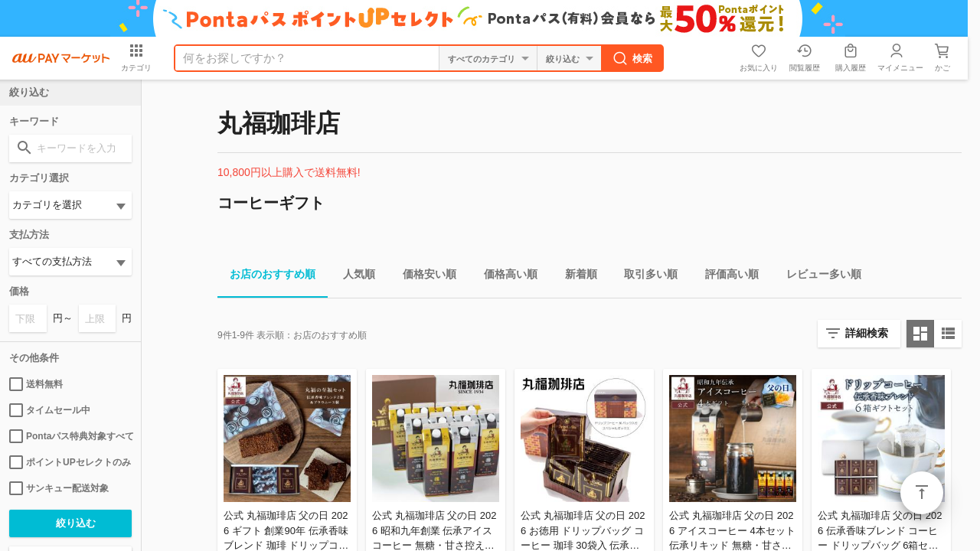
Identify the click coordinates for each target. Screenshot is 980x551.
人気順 (353, 277)
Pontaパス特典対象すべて (70, 436)
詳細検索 (867, 333)
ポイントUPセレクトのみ (70, 462)
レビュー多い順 (818, 277)
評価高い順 (726, 277)
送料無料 (36, 384)
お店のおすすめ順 (266, 277)
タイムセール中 (50, 410)
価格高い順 (505, 277)
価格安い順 (423, 277)
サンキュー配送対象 (59, 488)
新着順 (575, 277)
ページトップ (922, 493)
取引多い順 (645, 277)
